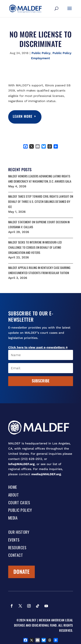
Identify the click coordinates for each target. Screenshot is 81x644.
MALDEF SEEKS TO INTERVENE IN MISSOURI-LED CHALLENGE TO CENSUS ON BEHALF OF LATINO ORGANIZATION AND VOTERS (35, 247)
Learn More (23, 116)
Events (14, 540)
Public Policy (41, 53)
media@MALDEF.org (46, 474)
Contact (16, 556)
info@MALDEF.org (21, 464)
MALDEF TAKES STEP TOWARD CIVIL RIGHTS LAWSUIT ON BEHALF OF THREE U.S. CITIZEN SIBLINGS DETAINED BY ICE (41, 201)
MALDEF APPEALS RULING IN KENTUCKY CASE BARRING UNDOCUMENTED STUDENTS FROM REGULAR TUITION (39, 270)
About (14, 495)
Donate (21, 571)
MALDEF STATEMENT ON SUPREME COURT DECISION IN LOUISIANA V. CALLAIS (39, 224)
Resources (17, 548)
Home (13, 487)
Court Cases (19, 503)
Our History (19, 532)
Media (13, 518)
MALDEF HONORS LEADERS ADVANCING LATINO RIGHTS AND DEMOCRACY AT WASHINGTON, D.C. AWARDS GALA (40, 179)
